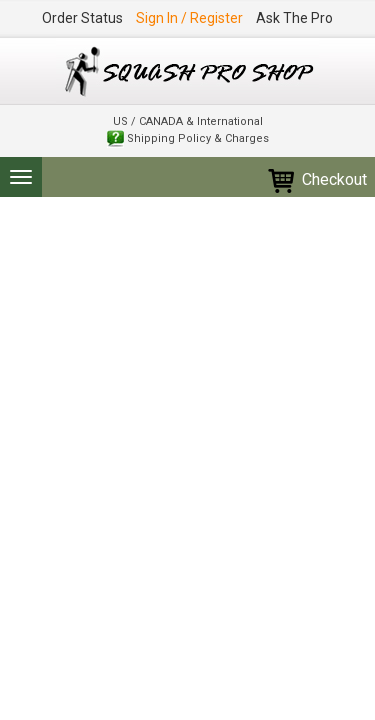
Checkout (316, 179)
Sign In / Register (189, 18)
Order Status (82, 18)
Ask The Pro (294, 18)
